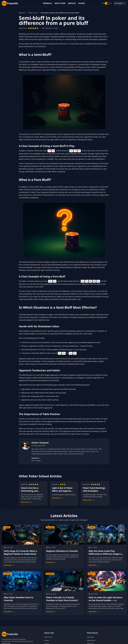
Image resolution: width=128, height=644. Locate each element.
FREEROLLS (47, 3)
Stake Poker (91, 640)
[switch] (107, 3)
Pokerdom (91, 637)
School (47, 640)
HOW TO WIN (60, 3)
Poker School (33, 13)
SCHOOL (82, 3)
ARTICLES (72, 3)
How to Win (48, 637)
